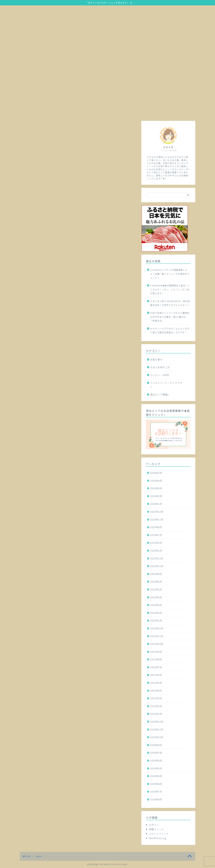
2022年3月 (156, 605)
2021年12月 (157, 628)
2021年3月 (156, 698)
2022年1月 (156, 620)
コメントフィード (159, 834)
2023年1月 (156, 551)
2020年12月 (157, 722)
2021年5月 (156, 683)
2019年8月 (156, 784)
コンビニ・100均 (160, 375)
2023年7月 (156, 535)
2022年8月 (156, 574)
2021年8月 (156, 659)
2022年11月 (157, 566)
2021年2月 (156, 706)
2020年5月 (156, 768)
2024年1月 (156, 504)
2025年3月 (156, 488)
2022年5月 (156, 589)
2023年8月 (156, 527)
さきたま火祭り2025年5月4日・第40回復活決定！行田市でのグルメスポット (170, 303)
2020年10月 (157, 737)
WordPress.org (158, 838)
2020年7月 (156, 753)
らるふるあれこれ (160, 367)
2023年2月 (156, 543)
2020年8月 (156, 745)
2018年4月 (156, 799)
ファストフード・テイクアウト (166, 385)
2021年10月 (157, 644)
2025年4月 (156, 481)
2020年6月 (156, 760)
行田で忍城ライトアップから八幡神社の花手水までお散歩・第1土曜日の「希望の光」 (170, 317)
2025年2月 (156, 496)
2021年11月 (157, 636)
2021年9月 (156, 652)
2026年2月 (156, 473)
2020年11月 (157, 729)
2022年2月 (156, 613)
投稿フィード (156, 829)
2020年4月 (156, 776)
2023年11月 (157, 519)
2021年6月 (156, 675)
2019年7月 (156, 792)
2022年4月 (156, 597)
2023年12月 (157, 512)
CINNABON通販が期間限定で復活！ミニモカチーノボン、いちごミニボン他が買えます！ (170, 289)
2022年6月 (156, 582)
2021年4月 (156, 691)
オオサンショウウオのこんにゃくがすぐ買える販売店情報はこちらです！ (170, 330)
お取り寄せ (156, 359)
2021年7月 (156, 667)
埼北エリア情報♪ (160, 394)
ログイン (154, 825)
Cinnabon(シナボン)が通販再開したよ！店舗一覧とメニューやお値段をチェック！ (170, 274)
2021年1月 (156, 714)
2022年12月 (157, 558)
